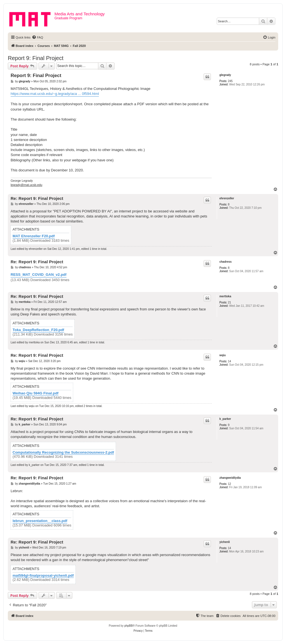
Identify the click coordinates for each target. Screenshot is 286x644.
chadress (225, 262)
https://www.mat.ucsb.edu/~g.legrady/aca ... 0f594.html (55, 94)
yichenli (224, 542)
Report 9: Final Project (36, 58)
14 (229, 361)
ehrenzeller (227, 198)
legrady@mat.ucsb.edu (26, 185)
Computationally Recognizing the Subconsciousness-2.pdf (63, 453)
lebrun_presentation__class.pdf (40, 521)
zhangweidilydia (230, 478)
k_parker (225, 419)
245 (230, 81)
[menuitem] (37, 37)
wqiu (222, 355)
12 (229, 484)
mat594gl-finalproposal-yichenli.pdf (43, 576)
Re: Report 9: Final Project (37, 198)
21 (229, 302)
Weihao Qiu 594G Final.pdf (35, 393)
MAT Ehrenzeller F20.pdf (34, 236)
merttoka (225, 296)
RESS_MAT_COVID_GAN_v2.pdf (39, 275)
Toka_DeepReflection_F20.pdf (38, 330)
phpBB (128, 626)
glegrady (225, 75)
